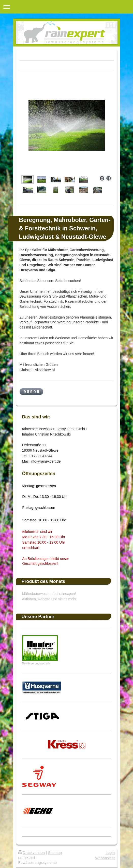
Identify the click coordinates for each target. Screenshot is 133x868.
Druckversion (32, 853)
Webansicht (105, 858)
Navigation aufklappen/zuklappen (66, 7)
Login (110, 853)
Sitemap (55, 853)
